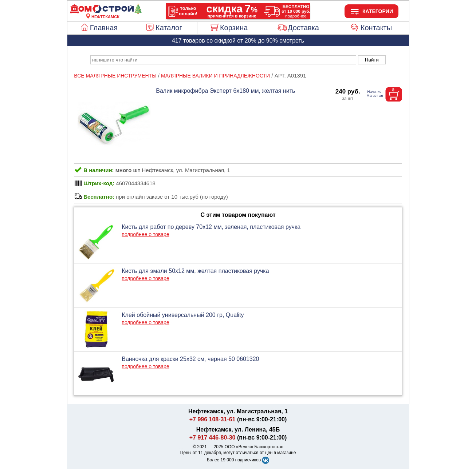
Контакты (376, 28)
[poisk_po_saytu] (223, 60)
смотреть (292, 41)
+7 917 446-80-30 (213, 438)
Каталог (169, 28)
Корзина (234, 28)
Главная (104, 28)
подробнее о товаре (145, 234)
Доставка (303, 28)
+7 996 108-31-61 (213, 419)
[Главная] (106, 12)
